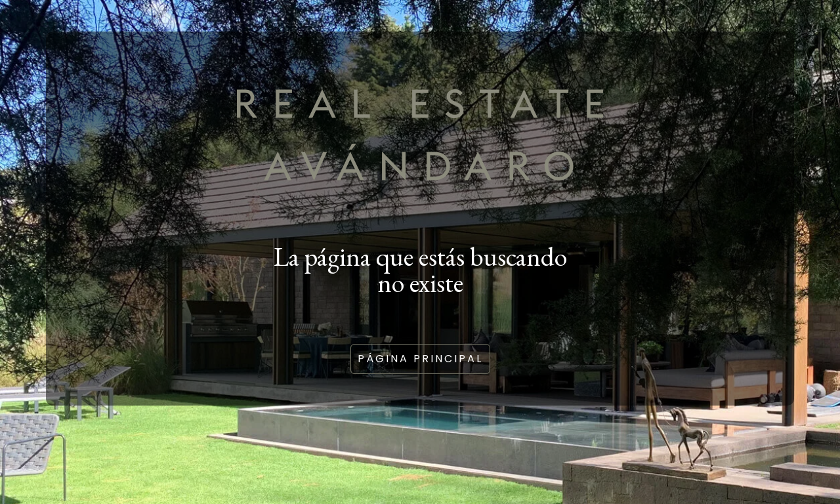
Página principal (420, 359)
